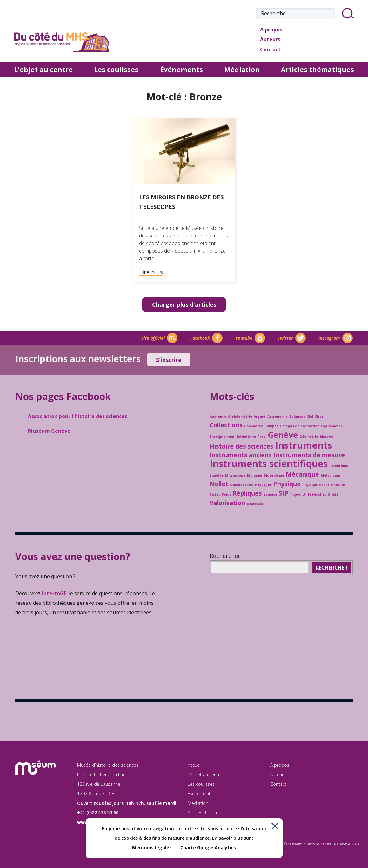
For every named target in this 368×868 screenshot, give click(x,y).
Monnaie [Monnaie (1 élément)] (255, 475)
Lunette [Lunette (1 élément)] (217, 475)
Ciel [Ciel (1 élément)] (310, 417)
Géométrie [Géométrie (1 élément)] (309, 437)
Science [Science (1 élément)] (270, 494)
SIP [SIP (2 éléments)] (284, 493)
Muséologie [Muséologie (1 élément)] (274, 475)
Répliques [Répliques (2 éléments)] (247, 493)
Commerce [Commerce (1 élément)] (254, 426)
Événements (181, 70)
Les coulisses (116, 70)
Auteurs (268, 40)
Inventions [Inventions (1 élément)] (339, 466)
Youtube (250, 338)
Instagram (336, 338)
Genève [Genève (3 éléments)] (283, 435)
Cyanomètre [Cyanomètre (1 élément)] (332, 426)
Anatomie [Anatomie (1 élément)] (218, 417)
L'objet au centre (43, 70)
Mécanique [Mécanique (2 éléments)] (302, 474)
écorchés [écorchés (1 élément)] (255, 504)
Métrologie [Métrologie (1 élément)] (330, 475)
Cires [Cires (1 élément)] (319, 417)
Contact (268, 50)
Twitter (292, 338)
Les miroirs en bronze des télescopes (181, 202)
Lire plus (151, 272)
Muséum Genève (49, 431)
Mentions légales (152, 848)
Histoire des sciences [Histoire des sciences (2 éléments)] (241, 446)
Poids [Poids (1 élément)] (226, 494)
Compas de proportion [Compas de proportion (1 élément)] (300, 426)
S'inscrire (169, 360)
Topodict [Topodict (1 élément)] (298, 494)
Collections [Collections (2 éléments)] (226, 425)
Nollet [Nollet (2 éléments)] (219, 484)
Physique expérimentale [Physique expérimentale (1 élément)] (324, 485)
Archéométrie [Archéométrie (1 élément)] (240, 417)
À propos (269, 30)
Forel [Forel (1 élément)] (262, 437)
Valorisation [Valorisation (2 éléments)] (227, 503)
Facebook (206, 338)
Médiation (242, 70)
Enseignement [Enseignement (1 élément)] (222, 437)
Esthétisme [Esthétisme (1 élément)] (246, 437)
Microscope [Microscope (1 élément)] (235, 475)
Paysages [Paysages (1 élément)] (263, 485)
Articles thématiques (318, 70)
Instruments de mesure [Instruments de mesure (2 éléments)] (309, 455)
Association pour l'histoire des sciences (78, 416)
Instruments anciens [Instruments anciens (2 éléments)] (241, 455)
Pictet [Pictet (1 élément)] (215, 494)
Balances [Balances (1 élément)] (297, 417)
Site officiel (159, 338)
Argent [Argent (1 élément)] (260, 417)
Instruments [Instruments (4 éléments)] (304, 445)
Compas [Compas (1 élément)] (271, 426)
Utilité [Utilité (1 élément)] (333, 494)
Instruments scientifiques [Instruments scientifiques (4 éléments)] (269, 464)
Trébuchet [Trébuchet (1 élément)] (317, 494)
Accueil (195, 765)
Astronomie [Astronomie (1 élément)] (278, 417)
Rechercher (225, 556)
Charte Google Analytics (208, 848)
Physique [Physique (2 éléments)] (287, 484)
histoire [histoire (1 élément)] (327, 437)
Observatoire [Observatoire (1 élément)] (242, 485)
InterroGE (54, 593)
